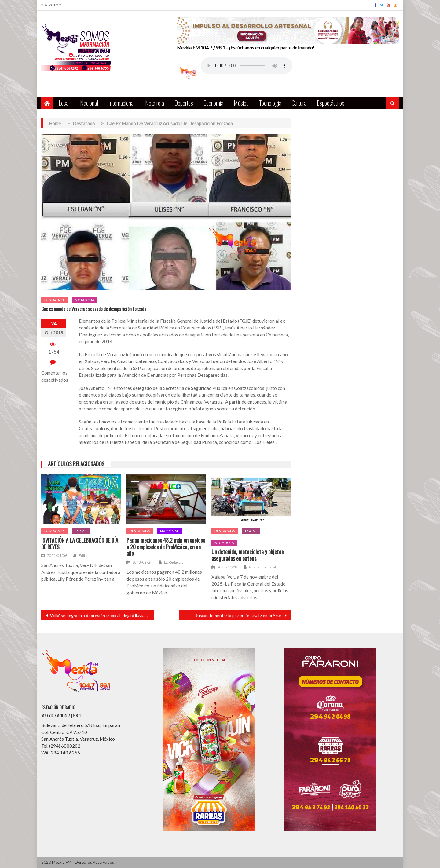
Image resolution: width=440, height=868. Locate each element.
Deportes (184, 103)
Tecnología (270, 103)
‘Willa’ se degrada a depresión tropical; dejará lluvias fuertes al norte (102, 615)
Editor (84, 556)
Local (64, 103)
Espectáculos (331, 103)
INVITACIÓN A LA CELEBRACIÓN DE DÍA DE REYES (80, 544)
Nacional (89, 103)
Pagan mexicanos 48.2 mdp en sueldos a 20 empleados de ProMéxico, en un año (166, 547)
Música (241, 103)
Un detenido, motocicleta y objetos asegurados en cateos (248, 555)
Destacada (55, 300)
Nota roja (155, 103)
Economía (213, 103)
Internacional (122, 103)
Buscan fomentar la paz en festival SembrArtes (239, 615)
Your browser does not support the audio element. (247, 66)
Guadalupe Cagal (262, 567)
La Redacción (175, 562)
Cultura (299, 103)
